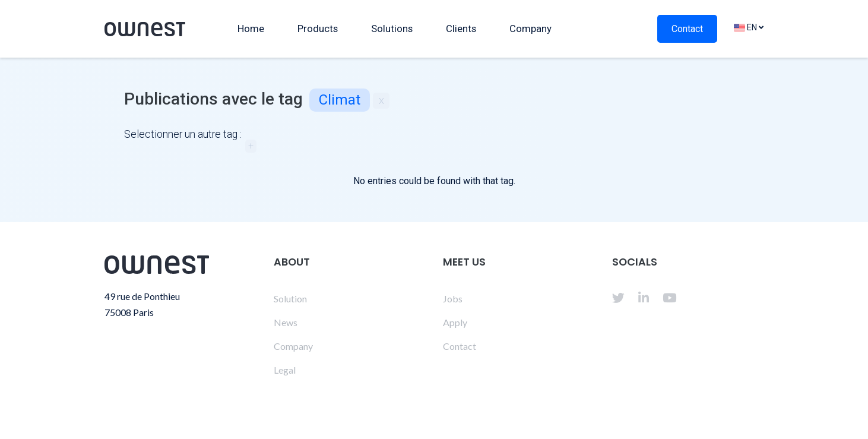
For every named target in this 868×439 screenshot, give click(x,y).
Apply (455, 322)
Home (251, 29)
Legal (285, 370)
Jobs (453, 299)
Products (318, 29)
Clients (461, 29)
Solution (290, 299)
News (286, 322)
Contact (687, 29)
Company (530, 29)
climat (340, 100)
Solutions (392, 29)
